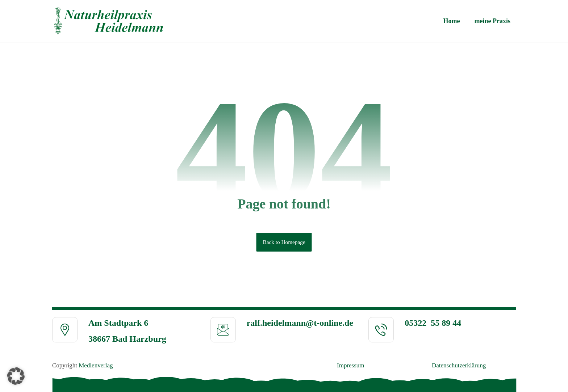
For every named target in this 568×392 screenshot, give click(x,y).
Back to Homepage (284, 242)
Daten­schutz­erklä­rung (459, 365)
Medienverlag (96, 365)
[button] (16, 376)
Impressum (351, 365)
